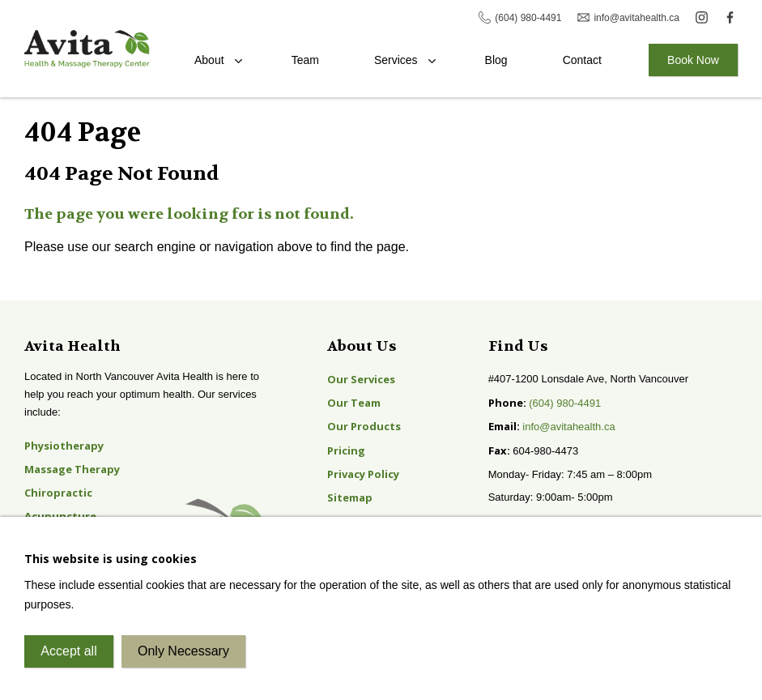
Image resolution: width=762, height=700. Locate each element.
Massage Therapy (72, 469)
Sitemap (350, 497)
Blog (496, 60)
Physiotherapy (64, 446)
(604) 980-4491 (565, 403)
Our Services (361, 379)
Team (305, 60)
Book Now (693, 60)
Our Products (364, 426)
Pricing (346, 450)
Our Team (354, 403)
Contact (582, 60)
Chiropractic (58, 493)
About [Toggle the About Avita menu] (209, 60)
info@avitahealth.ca (568, 427)
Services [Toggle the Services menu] (396, 60)
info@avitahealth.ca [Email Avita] (636, 18)
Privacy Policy (363, 474)
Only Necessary (183, 651)
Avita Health (87, 49)
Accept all (68, 651)
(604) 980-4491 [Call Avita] (528, 18)
